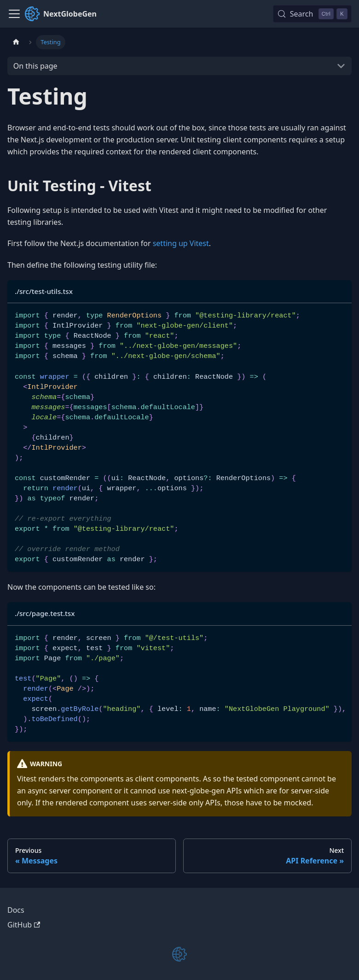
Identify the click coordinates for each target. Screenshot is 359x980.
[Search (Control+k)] (312, 14)
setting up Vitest (181, 243)
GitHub (24, 925)
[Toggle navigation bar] (14, 14)
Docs (16, 910)
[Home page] (16, 42)
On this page (35, 66)
